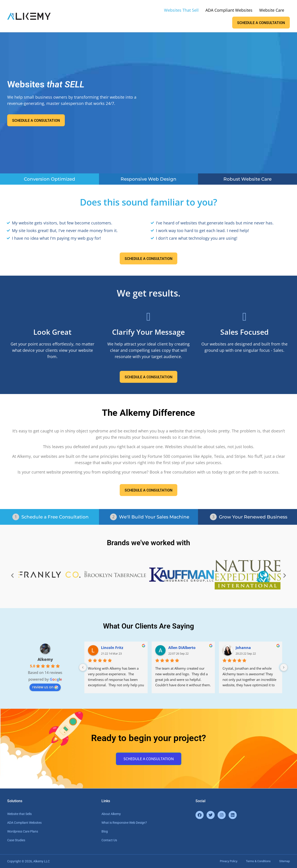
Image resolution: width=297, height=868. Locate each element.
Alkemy (45, 659)
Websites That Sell (181, 10)
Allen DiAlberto (182, 648)
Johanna (243, 648)
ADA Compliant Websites (229, 10)
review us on (45, 687)
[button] (12, 576)
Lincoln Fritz (112, 648)
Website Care (272, 10)
